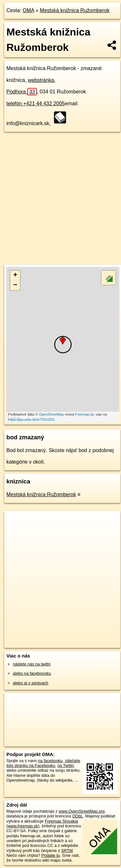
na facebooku (50, 761)
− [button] (15, 285)
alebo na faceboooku (32, 673)
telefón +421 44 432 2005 (36, 104)
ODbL (78, 816)
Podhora (22, 92)
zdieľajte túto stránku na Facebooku (43, 763)
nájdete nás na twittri (32, 664)
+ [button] (15, 275)
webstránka (41, 80)
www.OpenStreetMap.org (82, 811)
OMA (29, 10)
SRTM (67, 851)
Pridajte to (51, 855)
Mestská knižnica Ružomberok (75, 10)
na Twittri (66, 765)
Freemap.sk (84, 414)
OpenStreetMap (51, 414)
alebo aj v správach (30, 683)
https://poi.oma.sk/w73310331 (31, 419)
